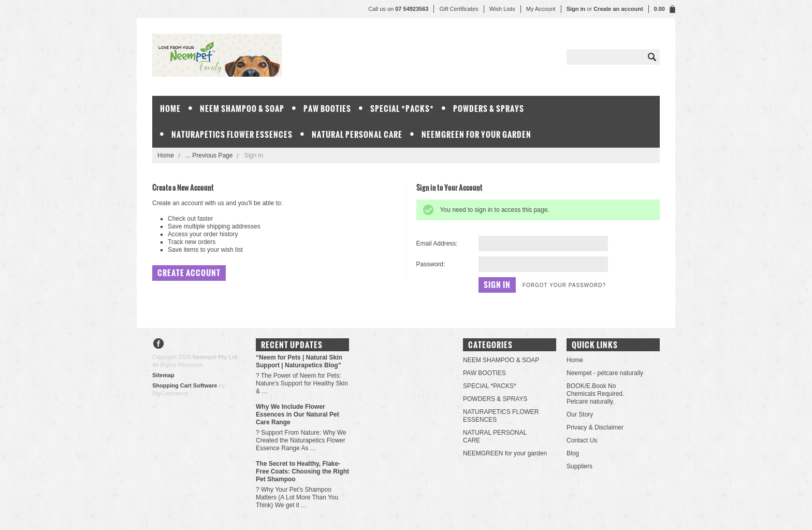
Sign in (576, 9)
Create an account (618, 9)
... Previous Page (209, 155)
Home (166, 155)
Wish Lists (502, 9)
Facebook (159, 345)
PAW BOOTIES (327, 109)
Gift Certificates (459, 9)
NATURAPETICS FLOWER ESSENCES (232, 134)
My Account (541, 9)
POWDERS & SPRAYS (489, 109)
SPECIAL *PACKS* (402, 109)
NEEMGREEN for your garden (476, 134)
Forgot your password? (564, 285)
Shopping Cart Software (185, 385)
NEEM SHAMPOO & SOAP (242, 109)
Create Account (189, 273)
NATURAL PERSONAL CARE (357, 134)
